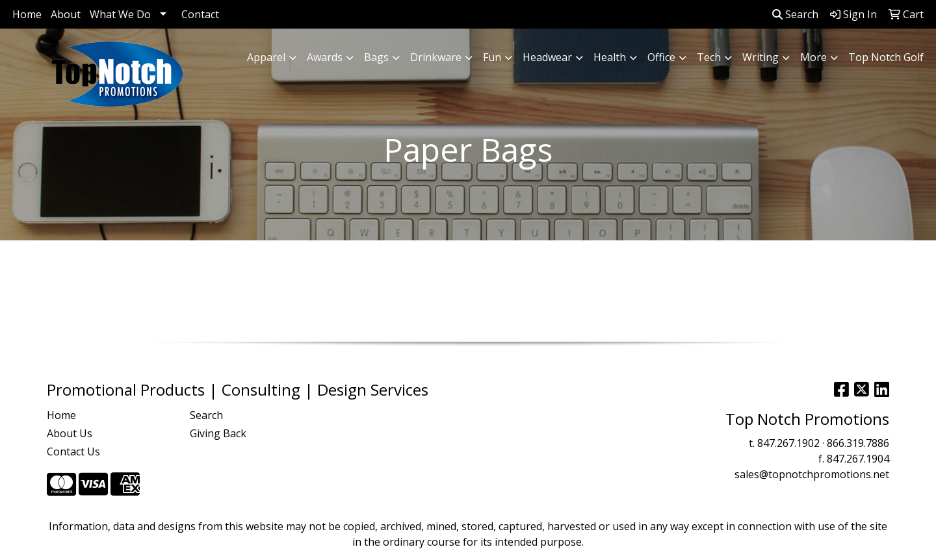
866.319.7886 (858, 443)
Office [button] (661, 57)
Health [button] (610, 57)
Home (27, 14)
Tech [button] (709, 57)
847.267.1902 (788, 443)
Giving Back (218, 433)
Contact (200, 14)
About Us (70, 433)
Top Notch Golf (886, 57)
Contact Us (73, 452)
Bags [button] (376, 57)
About (66, 14)
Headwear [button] (547, 57)
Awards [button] (325, 57)
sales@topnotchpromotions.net (812, 474)
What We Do (120, 14)
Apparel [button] (266, 57)
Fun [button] (492, 57)
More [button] (813, 57)
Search (795, 14)
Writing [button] (760, 57)
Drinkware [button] (436, 57)
